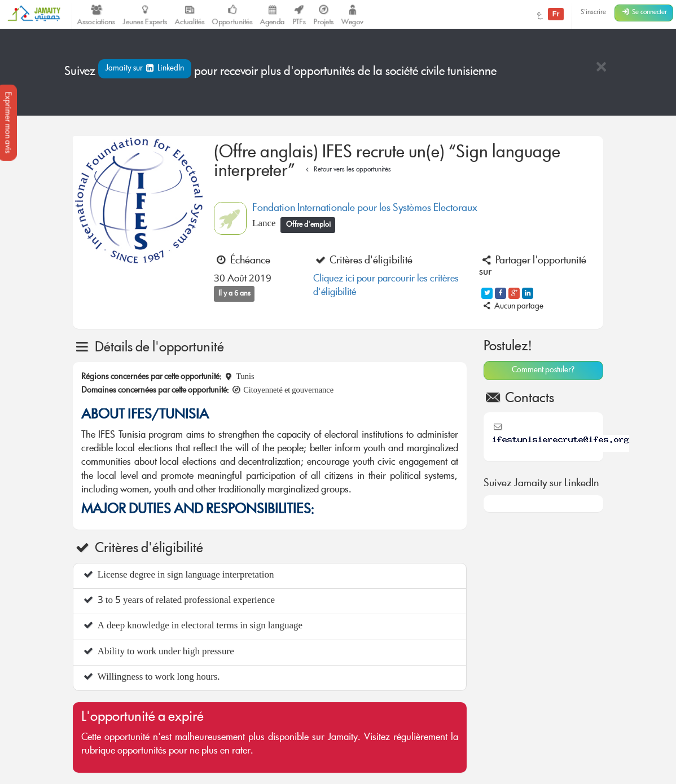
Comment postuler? (543, 371)
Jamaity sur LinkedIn (145, 69)
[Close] (601, 68)
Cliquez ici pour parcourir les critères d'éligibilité (386, 286)
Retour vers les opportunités (347, 170)
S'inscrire (593, 13)
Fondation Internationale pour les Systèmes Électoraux (365, 209)
